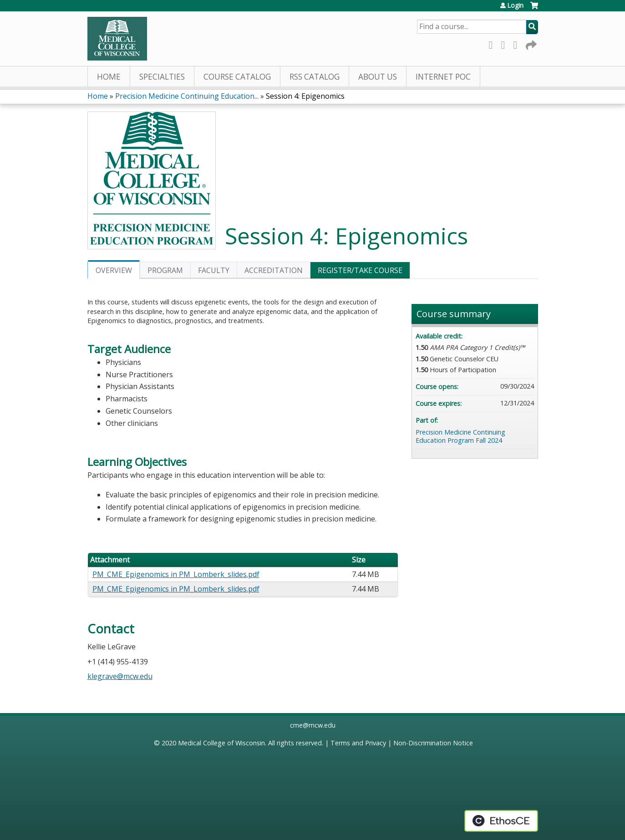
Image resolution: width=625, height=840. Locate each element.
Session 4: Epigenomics (305, 96)
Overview (114, 270)
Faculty (214, 270)
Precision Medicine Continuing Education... (187, 96)
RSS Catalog (315, 77)
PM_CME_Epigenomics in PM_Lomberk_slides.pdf (176, 574)
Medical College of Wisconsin (221, 743)
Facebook (493, 43)
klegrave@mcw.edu (120, 676)
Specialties (162, 77)
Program (165, 270)
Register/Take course (360, 270)
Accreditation (274, 270)
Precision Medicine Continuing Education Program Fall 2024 (460, 436)
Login (515, 5)
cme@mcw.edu (313, 725)
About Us (378, 77)
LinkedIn (518, 43)
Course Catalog (237, 77)
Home (109, 77)
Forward (530, 43)
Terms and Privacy (358, 743)
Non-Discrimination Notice (433, 743)
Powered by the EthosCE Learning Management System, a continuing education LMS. (501, 821)
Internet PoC (443, 77)
